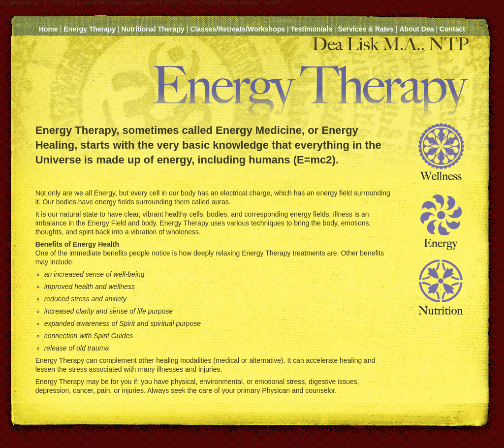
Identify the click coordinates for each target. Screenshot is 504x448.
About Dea (416, 29)
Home (48, 29)
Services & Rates (366, 29)
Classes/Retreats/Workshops (237, 29)
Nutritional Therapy (153, 29)
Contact (452, 29)
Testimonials (311, 29)
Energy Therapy (90, 29)
